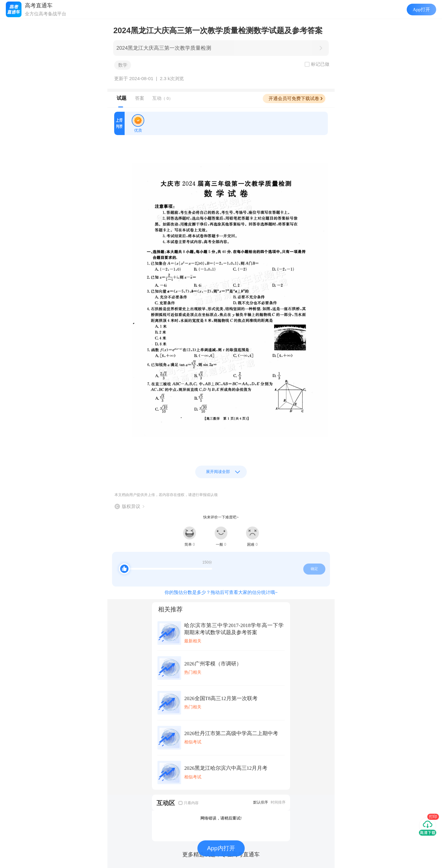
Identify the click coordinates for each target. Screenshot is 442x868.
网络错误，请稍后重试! (221, 818)
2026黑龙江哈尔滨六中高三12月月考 (226, 768)
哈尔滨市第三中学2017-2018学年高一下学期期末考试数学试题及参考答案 (234, 629)
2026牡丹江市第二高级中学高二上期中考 (231, 733)
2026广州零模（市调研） (213, 664)
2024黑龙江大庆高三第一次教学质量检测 (164, 48)
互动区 (166, 803)
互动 (163, 98)
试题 (122, 98)
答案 (140, 98)
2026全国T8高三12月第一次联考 (221, 698)
